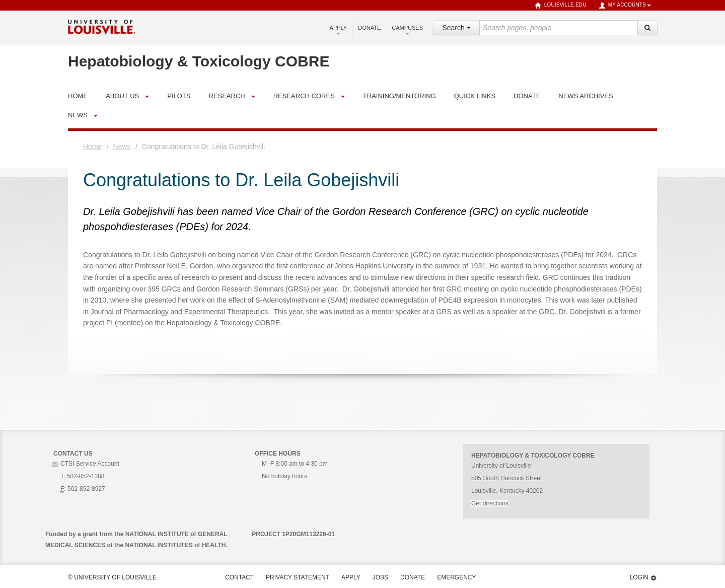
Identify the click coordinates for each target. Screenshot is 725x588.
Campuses (407, 30)
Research (227, 96)
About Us (122, 96)
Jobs (380, 577)
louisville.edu (561, 6)
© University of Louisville (112, 577)
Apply (339, 30)
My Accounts (625, 6)
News (78, 115)
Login (643, 578)
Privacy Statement (298, 577)
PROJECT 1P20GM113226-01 (293, 534)
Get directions (490, 503)
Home (92, 146)
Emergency (456, 577)
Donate (369, 28)
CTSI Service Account (90, 464)
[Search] (647, 28)
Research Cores (304, 96)
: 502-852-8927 (83, 489)
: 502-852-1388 (82, 476)
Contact (239, 577)
